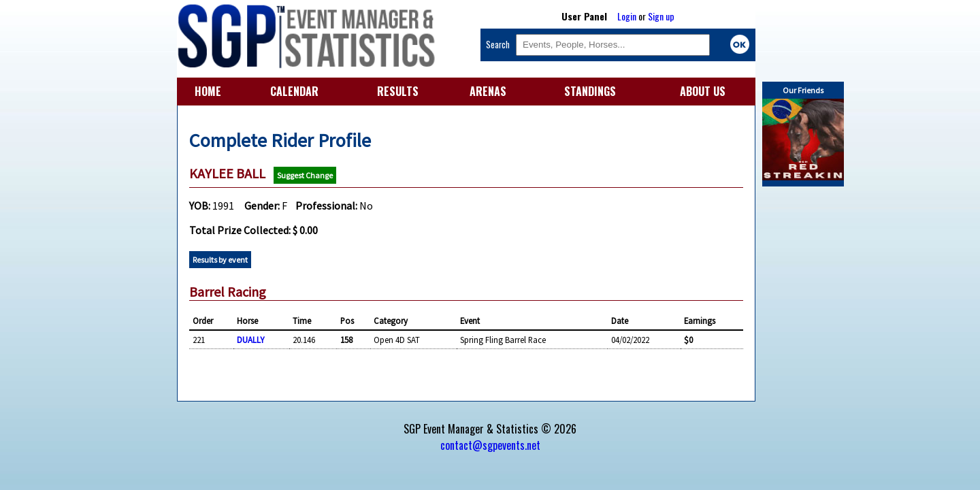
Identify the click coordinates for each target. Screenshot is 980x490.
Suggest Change (305, 175)
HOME (208, 91)
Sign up (661, 16)
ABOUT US (703, 91)
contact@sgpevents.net (490, 445)
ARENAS (488, 91)
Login (627, 16)
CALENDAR (294, 91)
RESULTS (398, 91)
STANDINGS (590, 91)
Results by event (220, 260)
